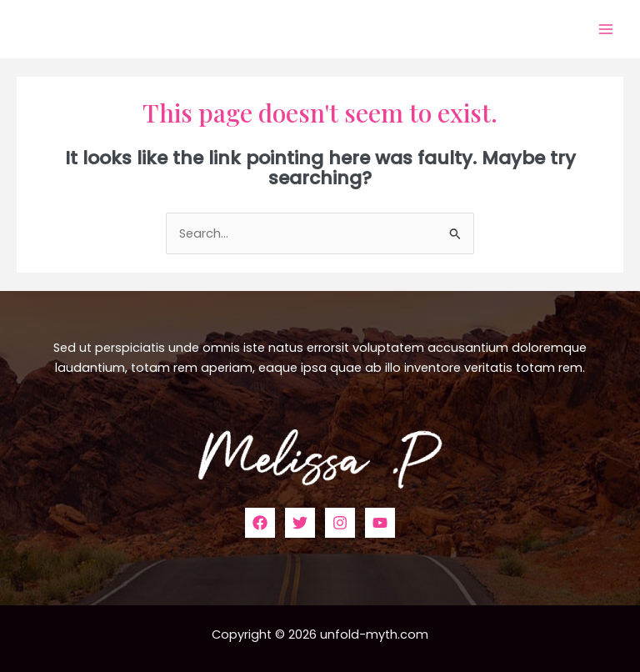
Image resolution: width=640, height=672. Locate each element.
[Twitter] (300, 523)
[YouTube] (380, 523)
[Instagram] (340, 523)
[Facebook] (260, 523)
